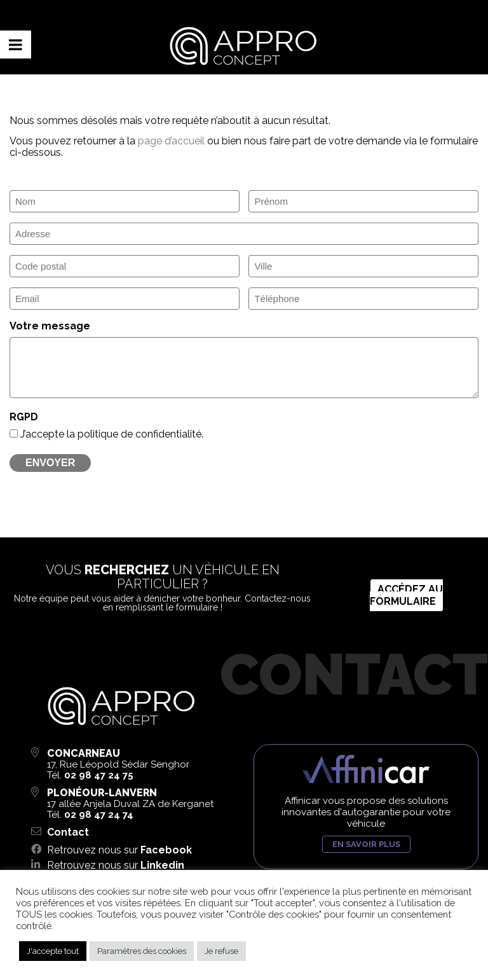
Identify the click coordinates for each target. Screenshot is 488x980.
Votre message (50, 326)
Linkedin (162, 865)
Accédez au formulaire (406, 595)
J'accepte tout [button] (53, 951)
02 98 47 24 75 (99, 775)
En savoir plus (366, 844)
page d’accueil (171, 141)
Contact (68, 832)
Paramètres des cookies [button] (142, 951)
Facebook (166, 850)
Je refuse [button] (221, 951)
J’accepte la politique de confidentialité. (112, 434)
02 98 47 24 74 (99, 815)
